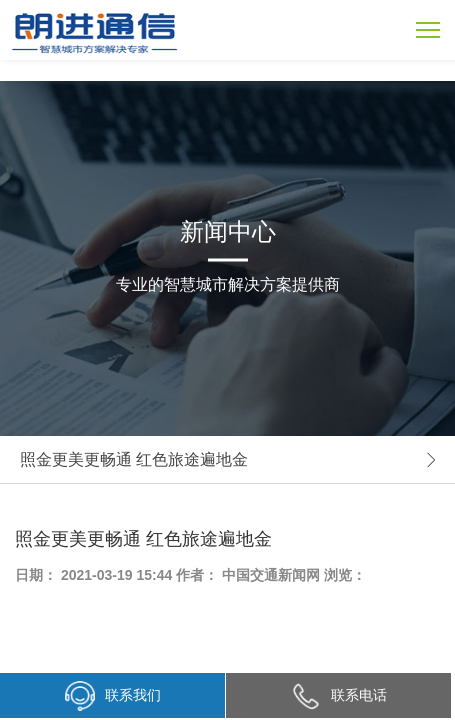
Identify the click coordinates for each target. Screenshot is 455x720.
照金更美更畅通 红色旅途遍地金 (134, 459)
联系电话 (339, 695)
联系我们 (113, 696)
